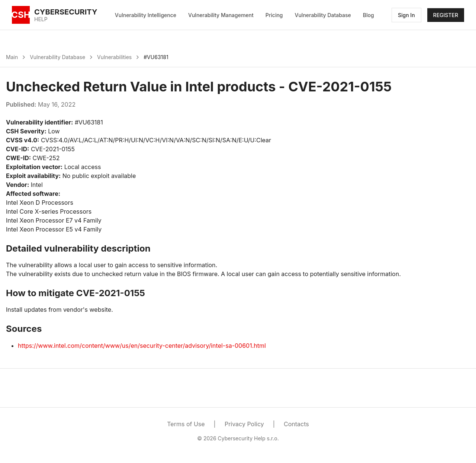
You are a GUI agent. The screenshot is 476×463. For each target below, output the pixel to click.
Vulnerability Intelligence (146, 15)
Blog (369, 15)
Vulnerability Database (323, 15)
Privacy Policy (244, 424)
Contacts (296, 424)
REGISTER (446, 15)
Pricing (274, 15)
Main (12, 57)
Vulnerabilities (114, 57)
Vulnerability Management (221, 15)
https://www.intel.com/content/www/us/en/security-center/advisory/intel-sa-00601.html (142, 346)
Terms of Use (186, 424)
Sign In (406, 15)
